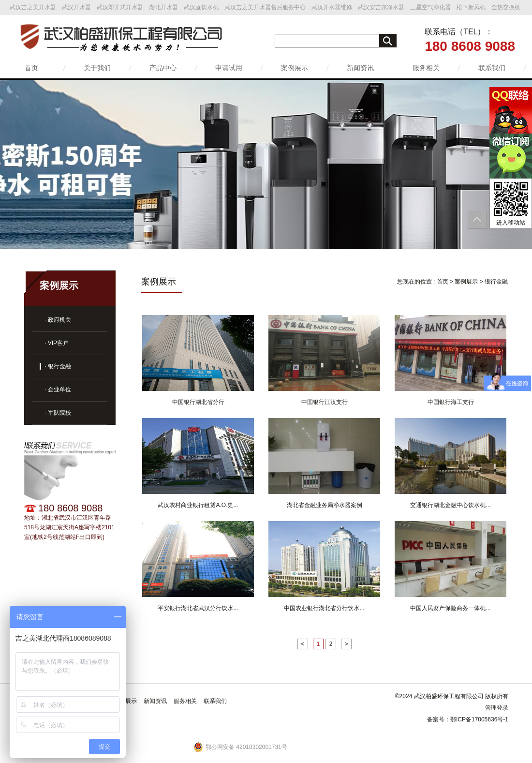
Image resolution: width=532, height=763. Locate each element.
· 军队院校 (58, 413)
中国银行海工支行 (451, 402)
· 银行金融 (58, 366)
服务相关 (426, 68)
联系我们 (492, 68)
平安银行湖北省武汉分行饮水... (198, 608)
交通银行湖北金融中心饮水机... (450, 505)
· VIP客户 (57, 343)
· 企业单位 (58, 389)
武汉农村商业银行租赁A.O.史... (198, 505)
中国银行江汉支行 (325, 402)
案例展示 (295, 68)
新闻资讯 (360, 68)
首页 (31, 68)
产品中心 (163, 68)
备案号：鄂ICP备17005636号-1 (468, 719)
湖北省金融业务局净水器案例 (325, 505)
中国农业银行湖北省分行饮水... (324, 608)
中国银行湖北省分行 (198, 402)
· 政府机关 (58, 320)
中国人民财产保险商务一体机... (450, 608)
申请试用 (229, 68)
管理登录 (497, 708)
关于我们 (97, 68)
